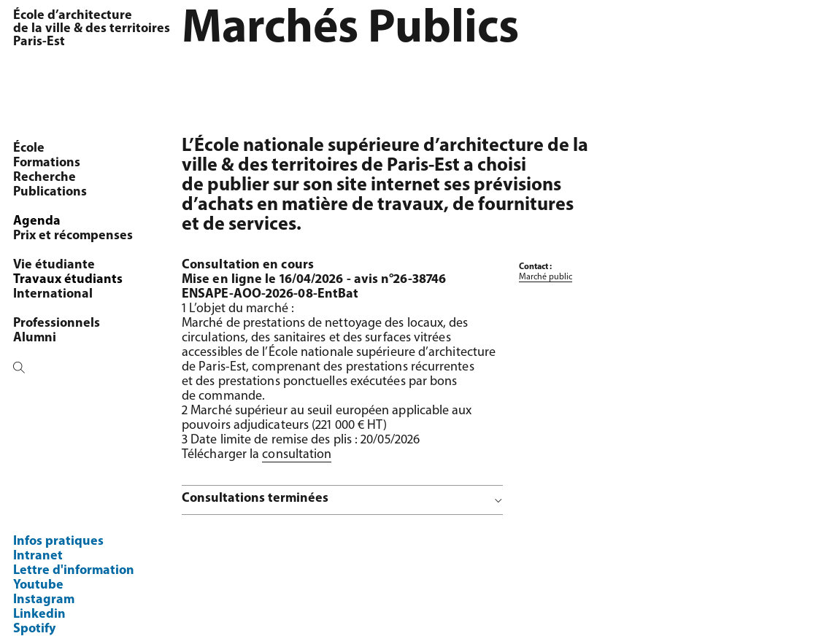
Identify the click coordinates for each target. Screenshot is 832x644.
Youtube (38, 585)
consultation (297, 455)
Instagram (44, 600)
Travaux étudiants (68, 280)
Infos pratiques (58, 542)
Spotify (34, 629)
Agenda (37, 221)
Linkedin (39, 614)
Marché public (546, 277)
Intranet (38, 556)
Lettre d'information (74, 571)
